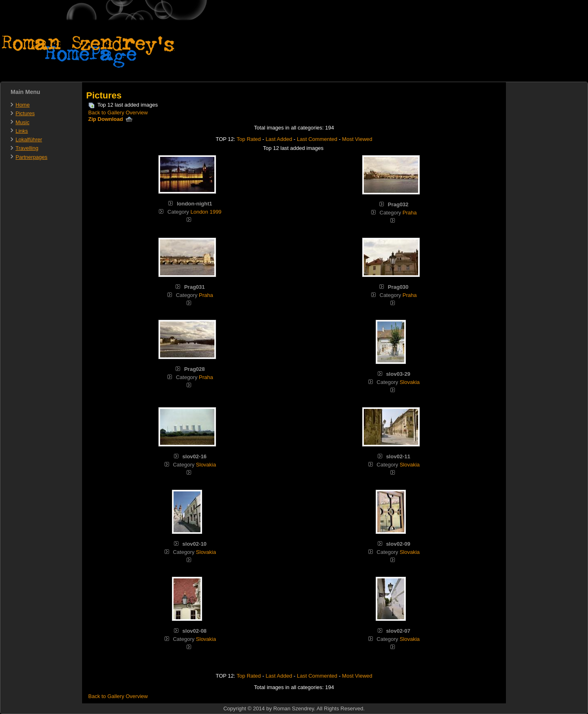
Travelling (27, 148)
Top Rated (249, 139)
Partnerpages (31, 157)
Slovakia (410, 382)
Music (22, 122)
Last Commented (317, 139)
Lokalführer (29, 139)
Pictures (25, 113)
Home (23, 105)
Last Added (279, 139)
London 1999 (206, 212)
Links (22, 131)
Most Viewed (357, 139)
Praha (410, 213)
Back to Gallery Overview (118, 113)
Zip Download (110, 119)
